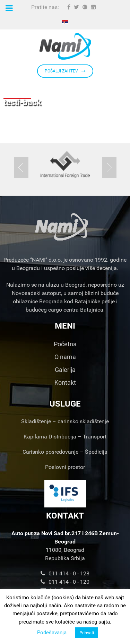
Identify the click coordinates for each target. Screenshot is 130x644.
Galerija (65, 370)
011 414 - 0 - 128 (65, 573)
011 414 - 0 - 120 (65, 582)
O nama (65, 357)
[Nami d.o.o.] (65, 46)
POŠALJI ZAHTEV (65, 71)
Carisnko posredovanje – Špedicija (65, 452)
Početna (65, 344)
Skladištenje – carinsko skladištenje (65, 421)
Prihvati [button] (87, 633)
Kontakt (65, 382)
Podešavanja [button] (52, 633)
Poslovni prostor (65, 467)
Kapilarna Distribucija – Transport (65, 437)
